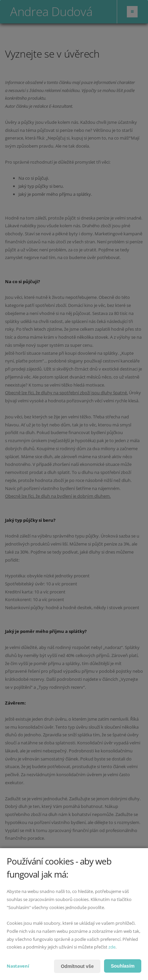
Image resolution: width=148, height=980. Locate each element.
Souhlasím (123, 966)
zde (112, 947)
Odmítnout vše (77, 966)
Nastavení (18, 966)
